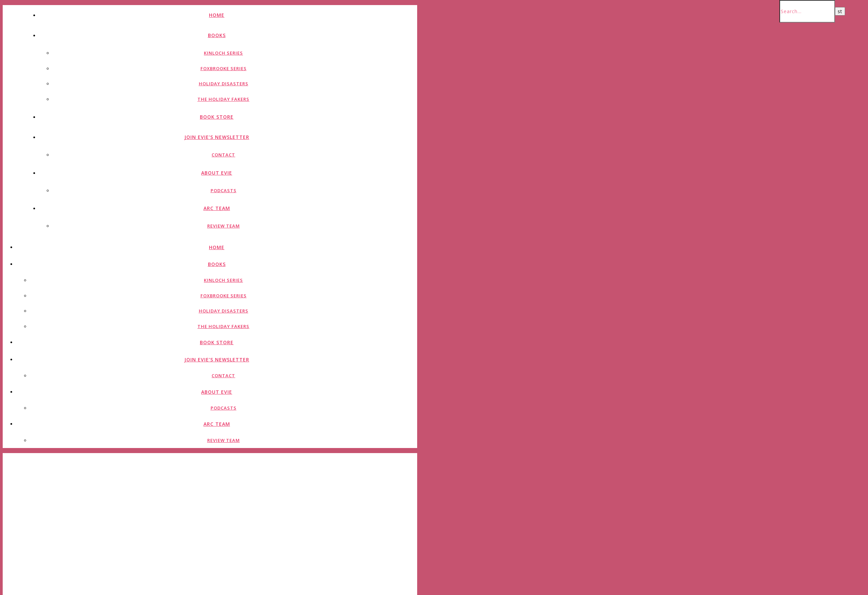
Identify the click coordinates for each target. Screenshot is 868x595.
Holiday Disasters (224, 84)
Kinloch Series (223, 53)
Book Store (217, 117)
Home (217, 15)
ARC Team (217, 208)
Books (217, 35)
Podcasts (224, 190)
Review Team (224, 226)
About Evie (217, 173)
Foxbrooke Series (224, 68)
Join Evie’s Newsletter (217, 137)
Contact (223, 155)
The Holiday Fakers (223, 99)
